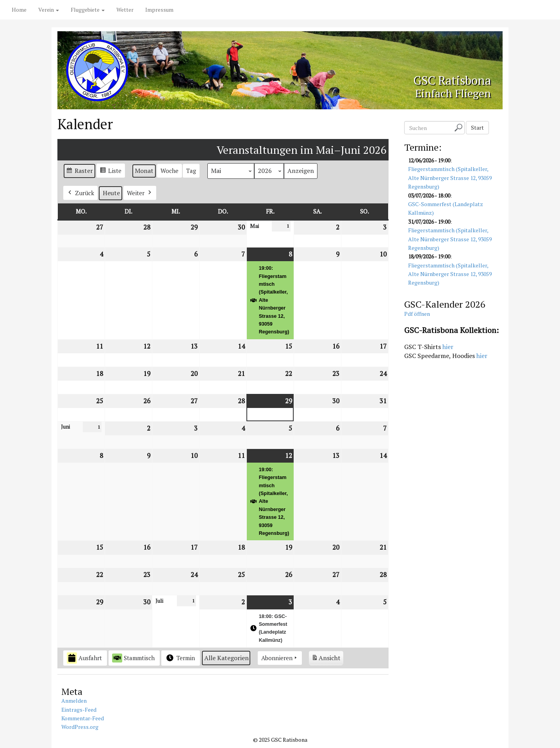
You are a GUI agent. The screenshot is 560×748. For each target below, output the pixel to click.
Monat (144, 171)
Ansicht (327, 659)
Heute (111, 193)
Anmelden (74, 701)
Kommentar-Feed (83, 718)
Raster (79, 172)
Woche (169, 171)
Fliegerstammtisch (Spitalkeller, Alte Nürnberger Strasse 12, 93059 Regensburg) (450, 178)
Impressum (159, 10)
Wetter (125, 10)
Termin (180, 658)
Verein (49, 10)
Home (19, 10)
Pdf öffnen (417, 314)
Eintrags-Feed (79, 710)
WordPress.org (80, 727)
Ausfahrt (84, 658)
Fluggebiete (88, 10)
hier (448, 347)
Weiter (140, 193)
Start (477, 127)
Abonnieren (280, 658)
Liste (111, 171)
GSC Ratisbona (437, 78)
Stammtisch (133, 658)
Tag (191, 171)
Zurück (80, 193)
